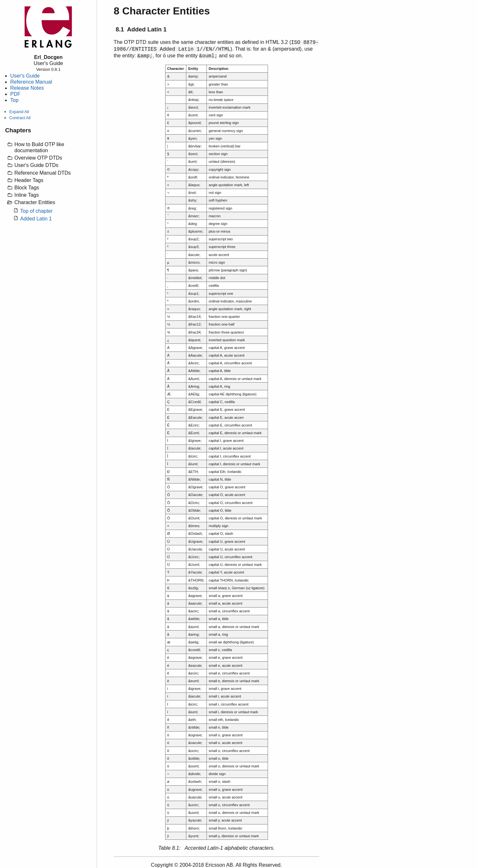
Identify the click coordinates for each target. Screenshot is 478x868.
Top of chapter (36, 211)
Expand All (19, 112)
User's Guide (25, 76)
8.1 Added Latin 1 (141, 29)
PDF (15, 94)
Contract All (20, 118)
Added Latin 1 (36, 219)
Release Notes (27, 88)
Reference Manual (31, 82)
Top (14, 100)
